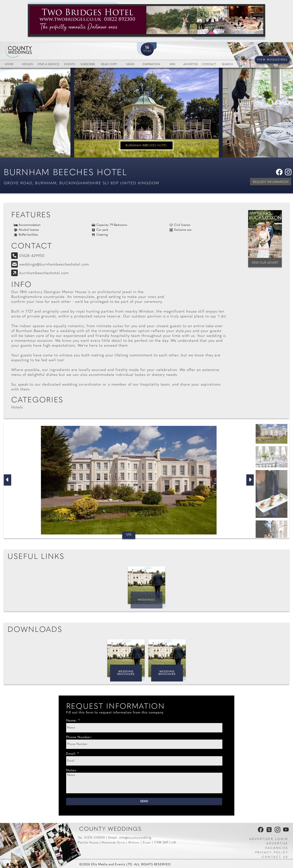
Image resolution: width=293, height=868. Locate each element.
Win (172, 65)
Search (227, 65)
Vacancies (277, 848)
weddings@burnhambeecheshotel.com (54, 265)
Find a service (49, 65)
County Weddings (110, 829)
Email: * (73, 754)
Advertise (191, 65)
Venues (27, 65)
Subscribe (88, 65)
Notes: (72, 771)
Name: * (73, 721)
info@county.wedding (135, 838)
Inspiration (151, 65)
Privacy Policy (272, 853)
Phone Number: (79, 737)
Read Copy (109, 65)
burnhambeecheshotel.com (44, 273)
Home (9, 65)
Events (70, 65)
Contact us (275, 857)
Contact (209, 65)
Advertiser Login (269, 839)
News (130, 65)
